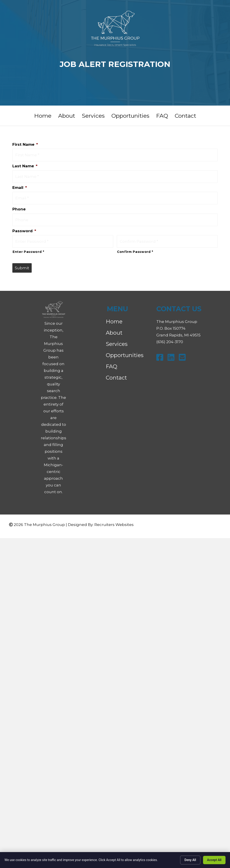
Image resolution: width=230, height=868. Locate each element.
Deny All (190, 860)
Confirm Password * (135, 245)
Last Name (25, 165)
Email (20, 185)
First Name (25, 144)
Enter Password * (28, 245)
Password (24, 226)
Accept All (214, 860)
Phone (19, 205)
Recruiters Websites (114, 518)
